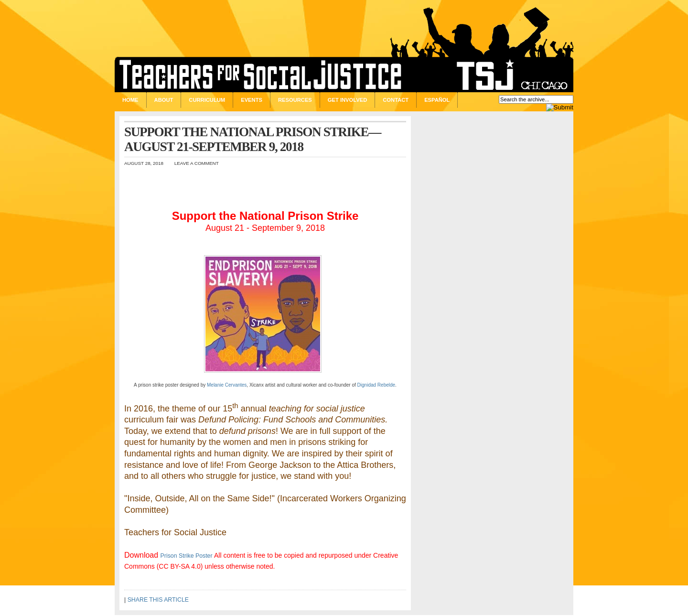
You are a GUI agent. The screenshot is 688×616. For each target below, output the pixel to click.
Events (252, 100)
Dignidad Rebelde (376, 385)
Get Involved (347, 100)
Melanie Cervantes (227, 385)
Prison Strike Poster (187, 556)
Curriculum (207, 100)
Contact (396, 100)
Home (130, 100)
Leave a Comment (197, 163)
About (164, 100)
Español (437, 100)
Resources (295, 100)
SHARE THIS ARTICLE (158, 600)
